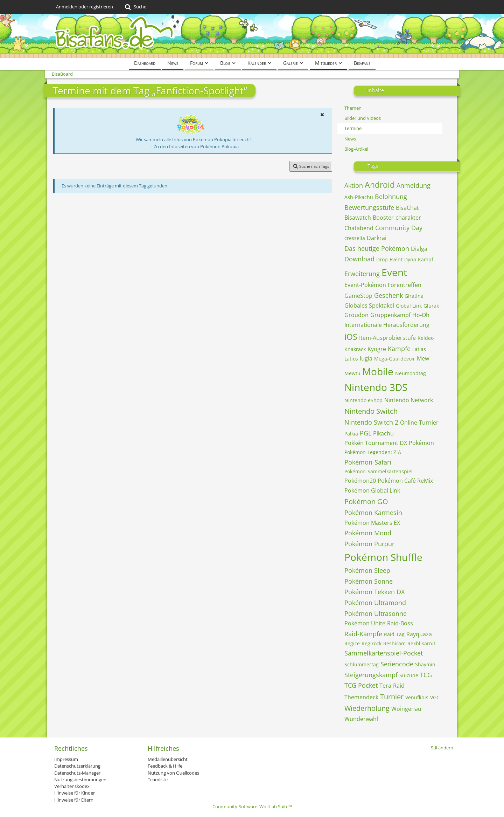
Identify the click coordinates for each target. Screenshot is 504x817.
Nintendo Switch (371, 411)
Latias (419, 349)
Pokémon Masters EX (372, 523)
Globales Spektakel (369, 305)
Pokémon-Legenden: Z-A (373, 452)
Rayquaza (419, 634)
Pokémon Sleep (367, 570)
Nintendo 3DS (376, 387)
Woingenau (406, 709)
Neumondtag (411, 373)
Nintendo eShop (363, 400)
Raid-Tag (394, 634)
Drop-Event (389, 259)
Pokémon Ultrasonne (376, 613)
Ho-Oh (421, 315)
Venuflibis (417, 697)
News (350, 139)
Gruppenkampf (390, 315)
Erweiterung (362, 274)
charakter (408, 218)
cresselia (355, 238)
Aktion (354, 185)
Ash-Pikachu (359, 197)
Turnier (392, 697)
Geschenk (388, 295)
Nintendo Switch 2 (371, 422)
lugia (366, 358)
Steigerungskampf (371, 675)
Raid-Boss (400, 623)
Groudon (356, 315)
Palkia (351, 434)
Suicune (409, 675)
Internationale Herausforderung (387, 325)
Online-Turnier (419, 423)
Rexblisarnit (421, 643)
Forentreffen (405, 285)
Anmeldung (414, 185)
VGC (435, 697)
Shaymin (425, 664)
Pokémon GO (366, 502)
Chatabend (359, 228)
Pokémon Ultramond (375, 603)
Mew (423, 358)
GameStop (358, 296)
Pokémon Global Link (372, 490)
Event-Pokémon (365, 285)
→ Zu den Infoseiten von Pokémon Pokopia (193, 146)
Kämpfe (399, 349)
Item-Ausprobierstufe (387, 338)
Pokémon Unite (365, 623)
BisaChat (407, 208)
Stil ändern (442, 748)
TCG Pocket (361, 685)
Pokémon (421, 443)
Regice (352, 643)
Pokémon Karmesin (373, 513)
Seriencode (397, 664)
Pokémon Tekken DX (374, 592)
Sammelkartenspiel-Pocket (384, 653)
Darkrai (377, 238)
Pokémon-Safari (368, 462)
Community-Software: (252, 806)
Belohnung (391, 197)
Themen (353, 108)
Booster (383, 218)
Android (380, 185)
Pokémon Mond (368, 533)
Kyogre (377, 349)
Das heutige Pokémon (377, 248)
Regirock (372, 643)
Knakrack (355, 349)
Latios (351, 359)
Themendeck (361, 697)
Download (359, 259)
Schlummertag (362, 664)
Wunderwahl (361, 719)
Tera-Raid (392, 686)
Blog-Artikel (356, 149)
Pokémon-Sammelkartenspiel (379, 471)
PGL (366, 433)
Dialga (419, 249)
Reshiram (394, 643)
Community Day (399, 228)
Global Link (409, 306)
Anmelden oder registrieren (85, 7)
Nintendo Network (409, 400)
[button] (322, 115)
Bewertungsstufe (369, 207)
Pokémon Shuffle (383, 557)
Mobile (378, 371)
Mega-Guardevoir (395, 359)
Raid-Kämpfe (363, 634)
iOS (351, 337)
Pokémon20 (360, 481)
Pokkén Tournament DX (376, 443)
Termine (353, 128)
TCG (426, 675)
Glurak (431, 306)
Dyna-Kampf (419, 259)
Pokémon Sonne (369, 581)
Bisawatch (358, 218)
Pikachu (383, 433)
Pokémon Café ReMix (405, 481)
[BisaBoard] (252, 36)
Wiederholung (367, 708)
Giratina (414, 296)
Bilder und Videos (363, 118)
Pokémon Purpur (369, 544)
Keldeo (426, 338)
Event (394, 272)
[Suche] (135, 7)
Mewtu (352, 373)
